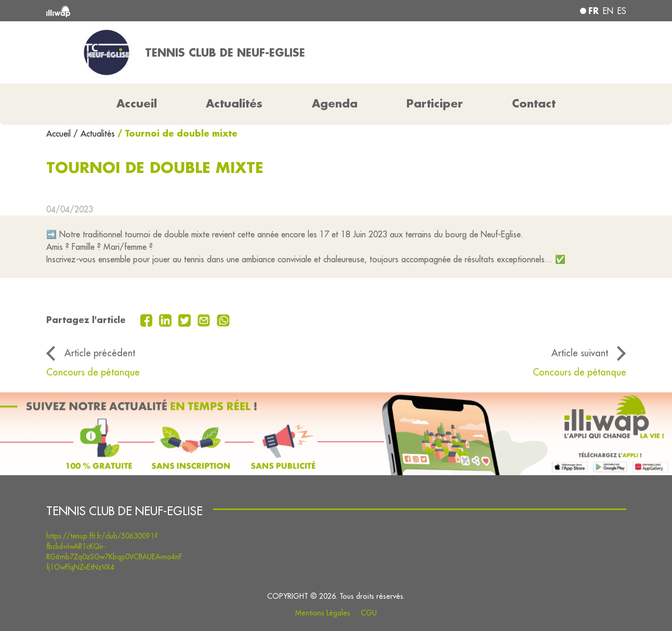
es (622, 11)
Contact (534, 103)
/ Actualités (94, 133)
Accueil (60, 133)
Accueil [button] (137, 103)
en (608, 11)
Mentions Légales (323, 613)
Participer (435, 103)
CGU (369, 613)
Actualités (234, 103)
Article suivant (580, 353)
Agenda (335, 103)
